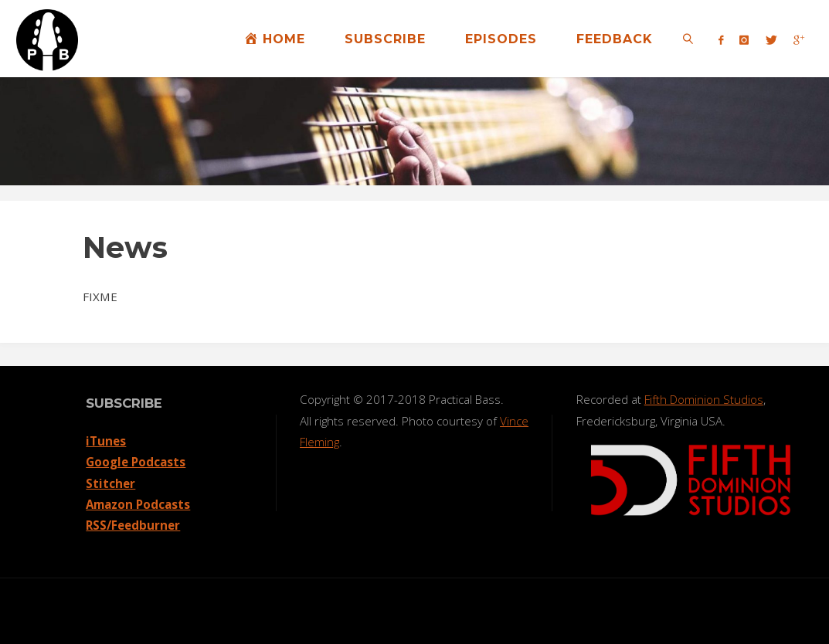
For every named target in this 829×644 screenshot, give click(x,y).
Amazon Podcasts (138, 504)
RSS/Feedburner (133, 525)
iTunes (106, 441)
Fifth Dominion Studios (704, 399)
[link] (688, 39)
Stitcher (110, 483)
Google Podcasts (136, 462)
